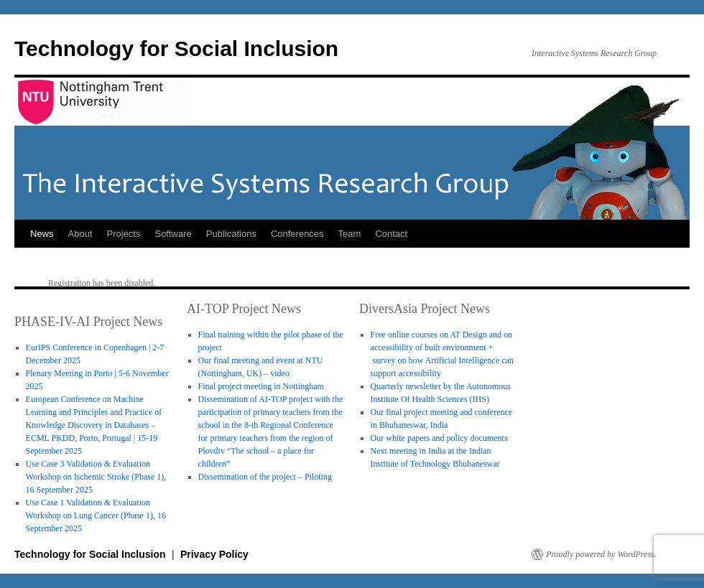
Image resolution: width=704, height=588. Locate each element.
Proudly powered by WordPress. (601, 554)
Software (173, 234)
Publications (231, 234)
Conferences (297, 234)
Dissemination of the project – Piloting (265, 477)
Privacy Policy (214, 554)
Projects (124, 234)
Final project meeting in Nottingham (261, 386)
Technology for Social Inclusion (176, 48)
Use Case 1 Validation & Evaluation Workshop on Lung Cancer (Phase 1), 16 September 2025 (96, 515)
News (42, 234)
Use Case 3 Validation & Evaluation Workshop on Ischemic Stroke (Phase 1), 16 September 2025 (96, 477)
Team (350, 234)
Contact (391, 234)
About (80, 234)
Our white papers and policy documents (439, 438)
